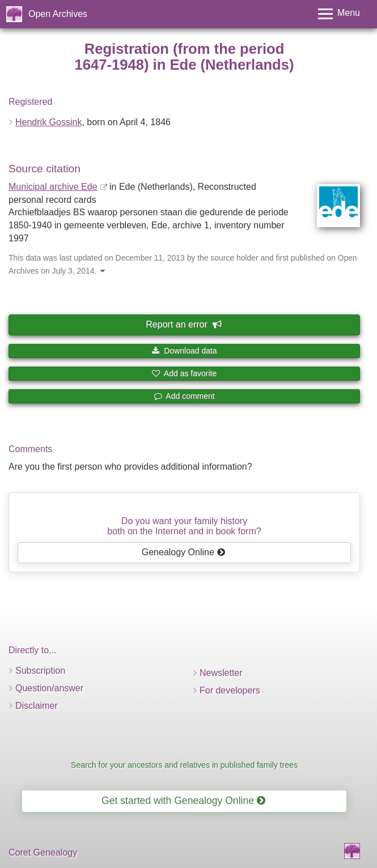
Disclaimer (37, 706)
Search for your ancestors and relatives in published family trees (184, 765)
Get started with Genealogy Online (183, 801)
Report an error (183, 324)
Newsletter (221, 673)
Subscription (40, 671)
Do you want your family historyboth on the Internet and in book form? (184, 526)
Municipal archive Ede (53, 187)
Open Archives (58, 14)
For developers (230, 690)
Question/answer (49, 688)
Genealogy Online (184, 552)
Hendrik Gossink (48, 122)
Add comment (184, 396)
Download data (184, 351)
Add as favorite (185, 373)
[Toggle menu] (339, 14)
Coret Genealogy (43, 852)
